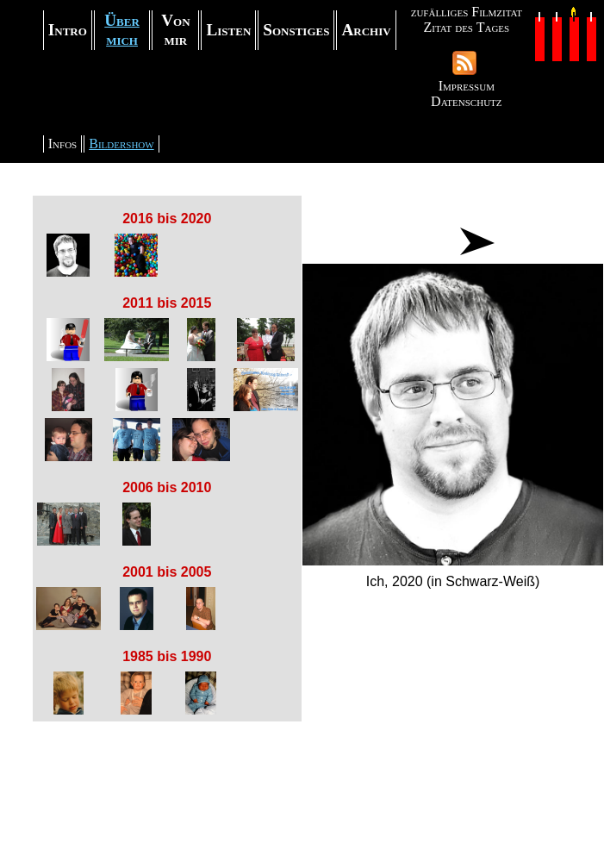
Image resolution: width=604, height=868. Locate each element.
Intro (68, 30)
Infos (62, 144)
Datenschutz (466, 101)
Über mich (122, 30)
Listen (228, 30)
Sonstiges (296, 30)
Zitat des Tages (466, 27)
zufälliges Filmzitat (467, 12)
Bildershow (121, 144)
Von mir (175, 30)
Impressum (467, 86)
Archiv (366, 30)
